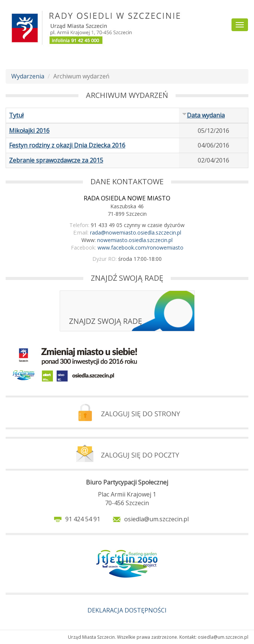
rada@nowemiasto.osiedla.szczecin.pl (136, 232)
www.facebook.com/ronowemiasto (141, 248)
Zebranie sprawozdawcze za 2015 (56, 160)
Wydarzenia (28, 76)
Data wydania (203, 115)
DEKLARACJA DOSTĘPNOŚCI (127, 610)
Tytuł (16, 115)
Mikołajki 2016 (29, 131)
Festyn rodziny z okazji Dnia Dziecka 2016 (67, 145)
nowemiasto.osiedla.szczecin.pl (135, 240)
